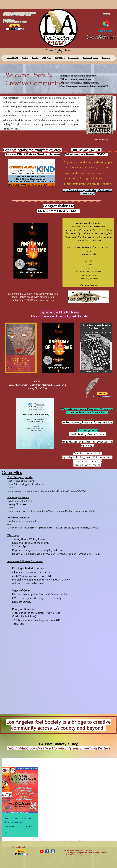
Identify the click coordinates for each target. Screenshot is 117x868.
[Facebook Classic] (47, 851)
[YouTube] (42, 851)
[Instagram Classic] (53, 851)
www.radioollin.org (36, 583)
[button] (15, 27)
